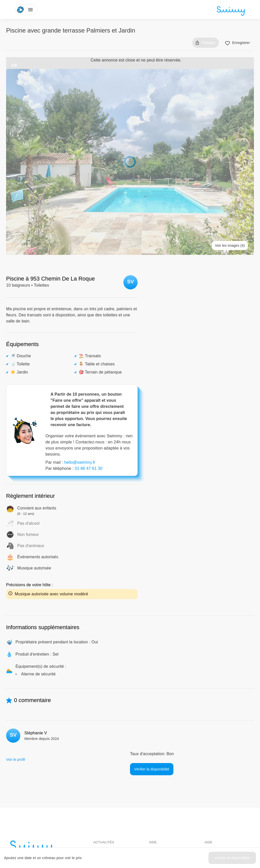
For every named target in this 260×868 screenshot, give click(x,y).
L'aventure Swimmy (109, 790)
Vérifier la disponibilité (232, 858)
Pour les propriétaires (166, 781)
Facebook (105, 818)
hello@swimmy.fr (80, 383)
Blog (97, 772)
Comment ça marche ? (167, 799)
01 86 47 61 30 (88, 389)
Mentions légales (218, 799)
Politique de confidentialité (225, 790)
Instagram (105, 828)
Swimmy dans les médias (114, 781)
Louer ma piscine (163, 790)
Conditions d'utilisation (222, 781)
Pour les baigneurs (164, 772)
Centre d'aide (215, 772)
